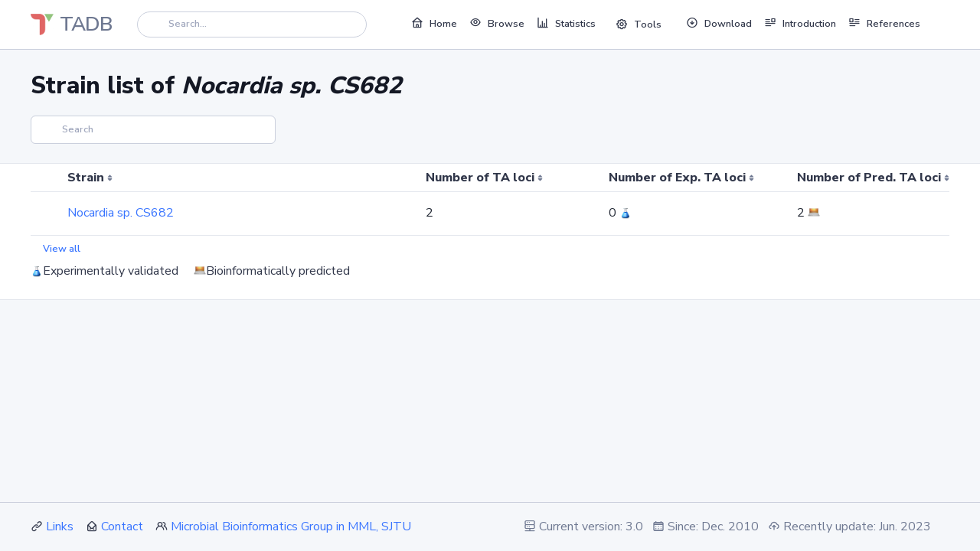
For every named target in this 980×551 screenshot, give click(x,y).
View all (62, 249)
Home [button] (434, 23)
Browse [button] (497, 23)
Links (60, 527)
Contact (122, 527)
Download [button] (719, 23)
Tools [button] (639, 24)
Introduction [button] (800, 23)
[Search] (252, 24)
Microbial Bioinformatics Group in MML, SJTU (291, 527)
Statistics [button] (566, 23)
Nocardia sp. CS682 (121, 213)
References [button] (884, 23)
